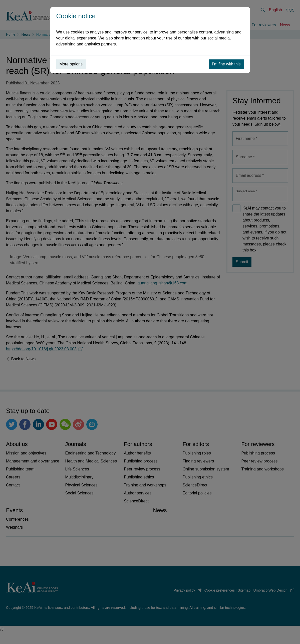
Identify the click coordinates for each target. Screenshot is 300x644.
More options (71, 64)
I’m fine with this (226, 64)
